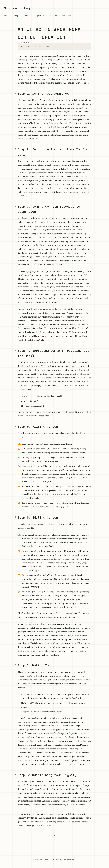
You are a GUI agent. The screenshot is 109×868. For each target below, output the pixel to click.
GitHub (41, 16)
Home (6, 16)
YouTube (53, 16)
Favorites (68, 16)
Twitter (28, 16)
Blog (16, 16)
